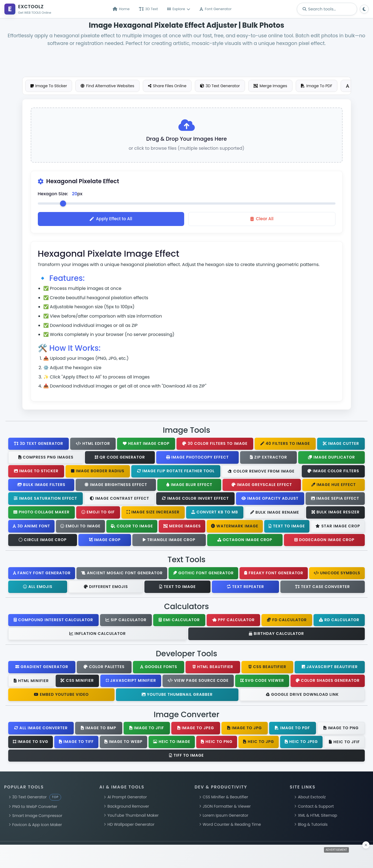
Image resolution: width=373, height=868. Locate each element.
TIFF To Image (186, 756)
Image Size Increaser (153, 513)
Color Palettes (104, 668)
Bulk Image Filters (41, 486)
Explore (179, 9)
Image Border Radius (98, 472)
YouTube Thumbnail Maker (131, 816)
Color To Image (132, 527)
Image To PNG (341, 729)
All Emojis (38, 588)
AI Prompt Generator (125, 798)
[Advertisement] (187, 60)
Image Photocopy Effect (197, 458)
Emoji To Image (80, 527)
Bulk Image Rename (275, 513)
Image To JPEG (196, 729)
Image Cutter (341, 445)
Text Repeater (246, 588)
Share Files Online (167, 86)
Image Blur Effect (189, 486)
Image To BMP (99, 729)
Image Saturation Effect (45, 499)
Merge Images (270, 86)
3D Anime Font (31, 527)
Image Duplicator (331, 458)
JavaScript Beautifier (330, 668)
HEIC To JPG (258, 743)
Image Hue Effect (334, 486)
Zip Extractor (269, 458)
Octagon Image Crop (245, 541)
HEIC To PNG (217, 743)
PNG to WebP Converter (33, 808)
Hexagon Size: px (60, 195)
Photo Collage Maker (42, 513)
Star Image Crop (338, 527)
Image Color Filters (333, 472)
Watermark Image (235, 527)
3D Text (148, 9)
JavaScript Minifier (131, 682)
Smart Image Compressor (35, 817)
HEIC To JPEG (301, 743)
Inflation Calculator (98, 635)
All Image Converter (41, 729)
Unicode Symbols (337, 574)
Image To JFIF (147, 729)
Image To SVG (31, 743)
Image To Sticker (49, 86)
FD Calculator (287, 621)
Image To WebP (123, 743)
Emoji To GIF (98, 513)
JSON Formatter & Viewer (225, 807)
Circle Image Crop (43, 541)
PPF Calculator (233, 621)
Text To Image (287, 527)
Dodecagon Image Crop (324, 541)
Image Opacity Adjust (270, 499)
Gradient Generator (42, 668)
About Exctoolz (310, 798)
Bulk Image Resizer (336, 513)
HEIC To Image (172, 743)
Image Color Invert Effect (195, 499)
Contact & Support (314, 807)
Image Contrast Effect (119, 500)
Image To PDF (317, 86)
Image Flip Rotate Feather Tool (176, 472)
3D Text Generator (220, 86)
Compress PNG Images (46, 459)
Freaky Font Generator (274, 574)
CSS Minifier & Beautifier (224, 798)
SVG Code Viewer (262, 682)
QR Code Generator (120, 458)
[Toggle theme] (364, 9)
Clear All (262, 220)
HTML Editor (93, 445)
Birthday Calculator (276, 635)
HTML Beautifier (213, 668)
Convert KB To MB (215, 513)
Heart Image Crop (146, 445)
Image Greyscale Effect (262, 486)
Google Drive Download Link (302, 696)
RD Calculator (339, 621)
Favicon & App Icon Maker (35, 826)
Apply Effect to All (111, 220)
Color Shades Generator (328, 682)
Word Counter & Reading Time (230, 826)
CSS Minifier (77, 682)
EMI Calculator (179, 621)
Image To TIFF (76, 743)
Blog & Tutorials (311, 826)
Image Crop (105, 541)
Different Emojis (106, 588)
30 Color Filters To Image (215, 445)
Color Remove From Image (261, 472)
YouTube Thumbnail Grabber (177, 695)
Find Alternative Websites (107, 86)
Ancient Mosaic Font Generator (122, 574)
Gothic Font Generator (203, 574)
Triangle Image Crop (169, 541)
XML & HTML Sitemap (316, 816)
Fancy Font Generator (42, 574)
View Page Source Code (198, 682)
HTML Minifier (31, 682)
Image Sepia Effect (335, 499)
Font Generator (216, 9)
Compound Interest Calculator (53, 621)
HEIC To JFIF (344, 743)
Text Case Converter (323, 588)
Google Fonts (159, 668)
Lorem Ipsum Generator (224, 816)
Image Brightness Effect (116, 486)
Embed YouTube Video (61, 695)
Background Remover (126, 807)
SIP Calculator (126, 621)
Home (121, 9)
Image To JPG (244, 729)
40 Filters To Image (285, 445)
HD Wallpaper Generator (129, 826)
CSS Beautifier (267, 668)
